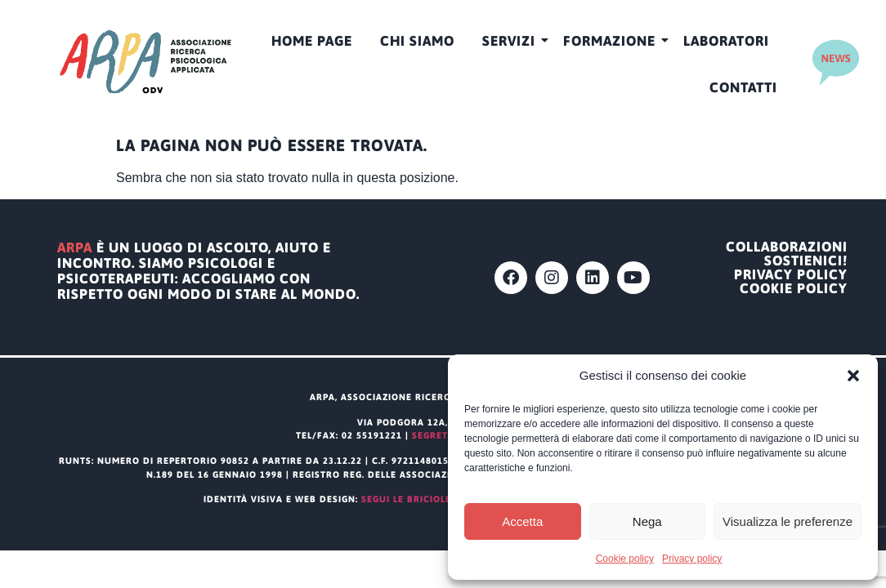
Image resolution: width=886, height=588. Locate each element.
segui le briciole (406, 499)
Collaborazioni (787, 247)
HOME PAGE (312, 41)
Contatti (743, 87)
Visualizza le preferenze (788, 521)
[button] (853, 376)
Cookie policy (625, 559)
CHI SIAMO (417, 41)
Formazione (612, 41)
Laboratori (726, 41)
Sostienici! (806, 261)
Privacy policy (692, 559)
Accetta (522, 521)
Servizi (512, 41)
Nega (647, 521)
